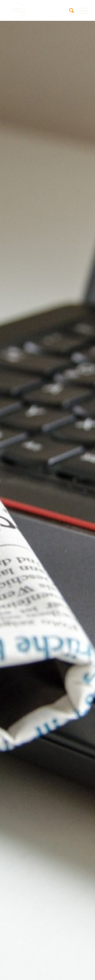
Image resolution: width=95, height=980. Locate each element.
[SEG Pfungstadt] (39, 10)
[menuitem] (69, 10)
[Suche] (69, 10)
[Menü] (81, 10)
